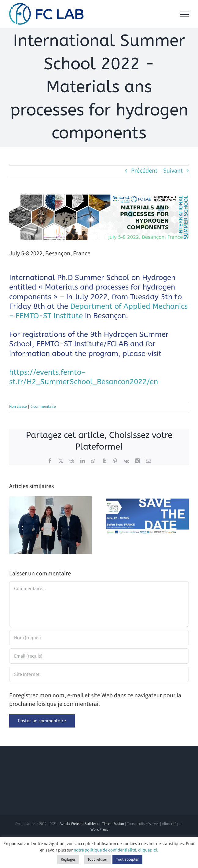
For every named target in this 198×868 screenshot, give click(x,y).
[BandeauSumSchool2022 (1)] (99, 217)
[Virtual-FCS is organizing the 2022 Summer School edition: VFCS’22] (148, 501)
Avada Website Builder (78, 824)
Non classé (18, 407)
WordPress (99, 830)
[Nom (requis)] (99, 638)
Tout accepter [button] (127, 859)
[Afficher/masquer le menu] (184, 14)
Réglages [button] (68, 859)
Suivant (173, 171)
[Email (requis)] (99, 656)
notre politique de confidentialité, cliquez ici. (116, 850)
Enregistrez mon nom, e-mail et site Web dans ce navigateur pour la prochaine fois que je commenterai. (95, 700)
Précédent (144, 171)
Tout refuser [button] (97, 859)
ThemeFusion (113, 824)
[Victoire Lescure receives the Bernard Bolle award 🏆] (50, 501)
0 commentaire (43, 407)
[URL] (99, 674)
